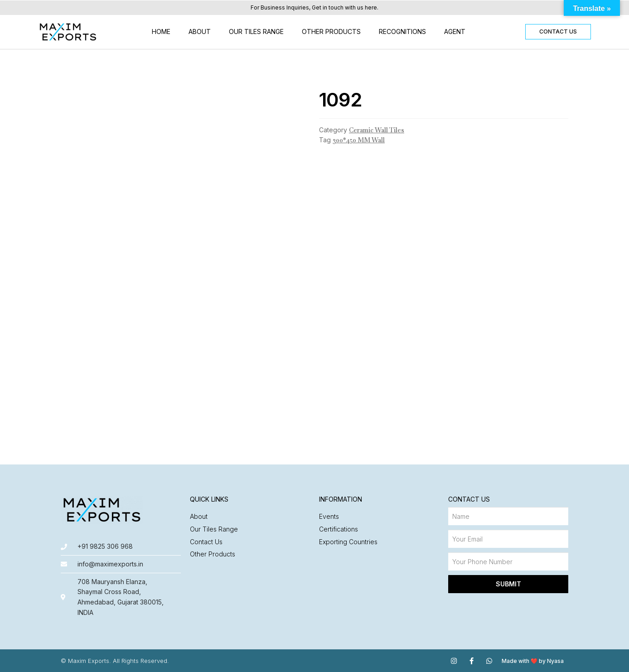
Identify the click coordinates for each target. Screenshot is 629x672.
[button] (558, 32)
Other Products (331, 31)
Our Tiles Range (256, 31)
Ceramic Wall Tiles (377, 130)
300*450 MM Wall (359, 140)
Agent (455, 31)
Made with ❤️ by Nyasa (533, 661)
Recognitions (402, 31)
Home (161, 31)
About (200, 31)
